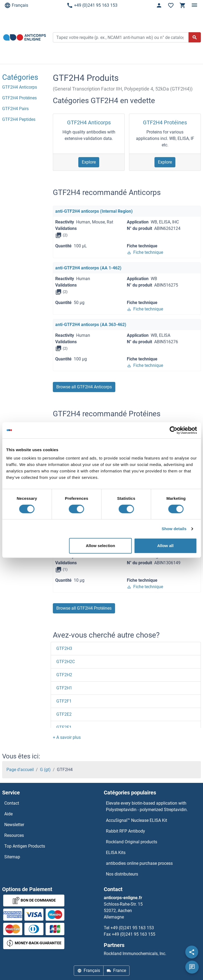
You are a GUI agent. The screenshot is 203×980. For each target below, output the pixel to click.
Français (16, 5)
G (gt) (45, 770)
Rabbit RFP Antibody (126, 831)
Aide (8, 814)
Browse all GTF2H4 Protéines (84, 608)
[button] (67, 737)
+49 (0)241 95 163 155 (134, 934)
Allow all (165, 546)
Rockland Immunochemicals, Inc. (135, 954)
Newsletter (14, 825)
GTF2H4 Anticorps (89, 122)
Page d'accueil (20, 770)
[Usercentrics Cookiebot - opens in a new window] (173, 430)
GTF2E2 (64, 714)
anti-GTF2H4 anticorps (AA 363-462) (91, 325)
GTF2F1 (64, 701)
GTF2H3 (64, 648)
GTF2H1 (64, 688)
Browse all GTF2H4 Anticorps (84, 387)
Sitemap (12, 857)
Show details (174, 529)
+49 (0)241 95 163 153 (92, 5)
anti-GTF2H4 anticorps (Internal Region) (94, 211)
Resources (14, 835)
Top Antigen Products (25, 846)
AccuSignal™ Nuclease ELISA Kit (136, 820)
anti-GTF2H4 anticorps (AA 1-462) (88, 268)
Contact (12, 803)
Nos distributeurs (122, 874)
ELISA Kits (116, 853)
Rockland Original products (132, 842)
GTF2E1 (64, 727)
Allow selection (100, 546)
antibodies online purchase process (139, 863)
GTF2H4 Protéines (165, 122)
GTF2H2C (66, 662)
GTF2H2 (64, 675)
